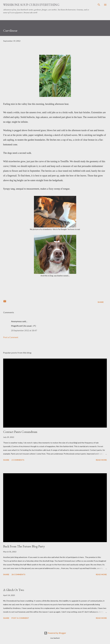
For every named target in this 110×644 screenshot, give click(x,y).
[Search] (99, 5)
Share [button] (101, 302)
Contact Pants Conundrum (20, 432)
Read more (101, 460)
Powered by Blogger (55, 633)
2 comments (18, 460)
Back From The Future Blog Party (24, 546)
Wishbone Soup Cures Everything (31, 5)
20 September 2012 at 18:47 (24, 330)
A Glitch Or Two (14, 590)
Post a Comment (11, 337)
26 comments (18, 574)
